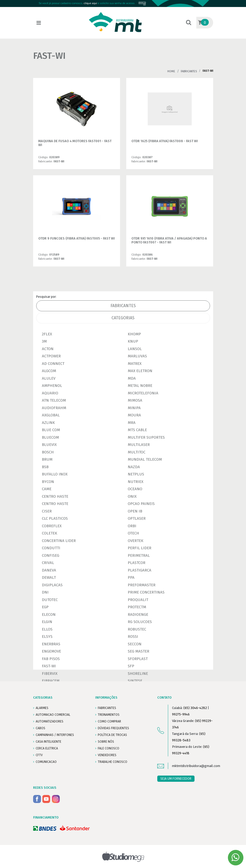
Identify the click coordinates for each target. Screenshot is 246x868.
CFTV (39, 755)
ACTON (48, 349)
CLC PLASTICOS (55, 518)
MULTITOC (137, 452)
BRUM (47, 459)
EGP (45, 607)
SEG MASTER (139, 651)
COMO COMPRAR (109, 721)
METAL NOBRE (140, 386)
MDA (132, 378)
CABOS (40, 728)
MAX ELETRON (140, 371)
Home (171, 71)
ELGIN (47, 622)
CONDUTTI (51, 548)
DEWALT (49, 577)
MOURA (134, 415)
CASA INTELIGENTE (49, 742)
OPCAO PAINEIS (141, 504)
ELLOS (47, 629)
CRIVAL (48, 563)
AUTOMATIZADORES (50, 721)
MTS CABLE (137, 430)
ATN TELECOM (54, 400)
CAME (47, 489)
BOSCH (48, 452)
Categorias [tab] (123, 318)
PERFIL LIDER (140, 548)
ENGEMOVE (51, 651)
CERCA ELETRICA (47, 748)
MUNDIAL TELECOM (145, 459)
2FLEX (47, 334)
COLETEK (50, 533)
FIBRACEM (51, 681)
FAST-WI (49, 666)
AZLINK (48, 423)
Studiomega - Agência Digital (123, 856)
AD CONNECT (53, 364)
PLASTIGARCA (140, 570)
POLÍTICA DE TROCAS (112, 735)
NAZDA (134, 467)
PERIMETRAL (139, 555)
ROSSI (133, 636)
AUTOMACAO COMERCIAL (53, 715)
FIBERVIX (50, 674)
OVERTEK (136, 541)
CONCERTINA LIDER (59, 541)
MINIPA (134, 408)
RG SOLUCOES (140, 622)
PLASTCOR (137, 563)
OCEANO (135, 489)
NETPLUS (136, 474)
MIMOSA (135, 400)
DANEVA (49, 570)
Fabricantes (189, 71)
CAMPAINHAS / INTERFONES (55, 735)
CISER (47, 511)
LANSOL (135, 349)
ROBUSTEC (137, 629)
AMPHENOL (52, 386)
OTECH (133, 533)
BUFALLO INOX (55, 474)
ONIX (132, 496)
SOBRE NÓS (106, 742)
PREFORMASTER (142, 585)
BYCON (48, 482)
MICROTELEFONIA (143, 393)
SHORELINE (138, 674)
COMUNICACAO (46, 762)
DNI (45, 592)
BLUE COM (51, 430)
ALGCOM (49, 371)
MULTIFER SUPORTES (146, 437)
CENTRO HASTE (55, 496)
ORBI (132, 526)
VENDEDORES (107, 755)
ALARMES (42, 708)
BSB (45, 467)
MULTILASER (139, 445)
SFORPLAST (138, 659)
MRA (132, 423)
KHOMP (134, 334)
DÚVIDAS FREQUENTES (113, 728)
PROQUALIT (138, 600)
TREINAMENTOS (109, 715)
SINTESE (135, 681)
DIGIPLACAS (52, 585)
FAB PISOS (51, 659)
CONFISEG (51, 555)
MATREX (135, 364)
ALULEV (49, 378)
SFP (131, 666)
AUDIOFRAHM (54, 408)
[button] (189, 23)
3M (44, 341)
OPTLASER (137, 518)
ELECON (49, 614)
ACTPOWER (51, 356)
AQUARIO (50, 393)
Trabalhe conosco (113, 762)
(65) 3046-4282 (195, 708)
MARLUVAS (137, 356)
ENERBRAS (51, 644)
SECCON (135, 644)
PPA (131, 577)
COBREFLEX (52, 526)
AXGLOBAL (51, 415)
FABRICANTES (107, 708)
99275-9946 (181, 714)
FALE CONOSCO (109, 748)
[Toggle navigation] (39, 23)
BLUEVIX (49, 445)
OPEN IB (135, 511)
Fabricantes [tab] (123, 306)
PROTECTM (137, 607)
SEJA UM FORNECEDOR (176, 779)
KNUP (133, 341)
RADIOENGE (138, 614)
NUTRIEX (136, 482)
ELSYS (47, 636)
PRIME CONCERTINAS (146, 592)
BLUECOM (50, 437)
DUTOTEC (50, 600)
